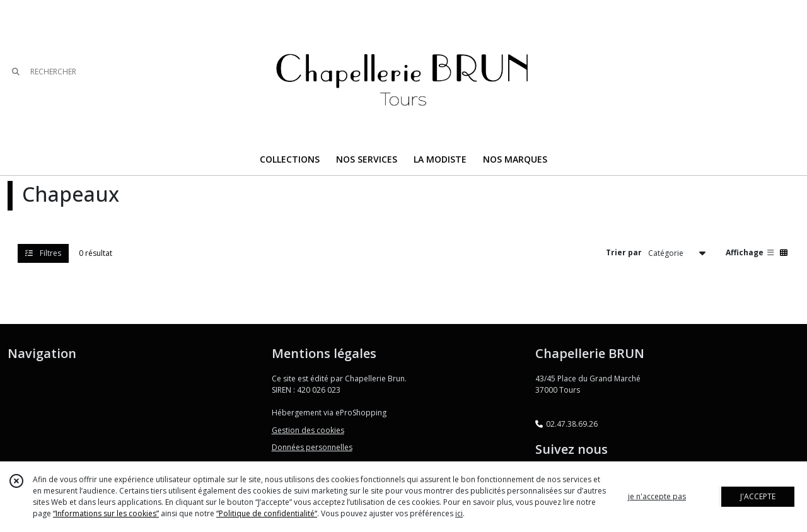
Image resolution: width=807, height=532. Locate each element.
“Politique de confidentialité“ (267, 513)
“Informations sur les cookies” (106, 513)
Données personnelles (312, 447)
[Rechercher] (16, 72)
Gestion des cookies (308, 430)
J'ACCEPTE (758, 496)
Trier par (624, 252)
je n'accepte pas (657, 496)
